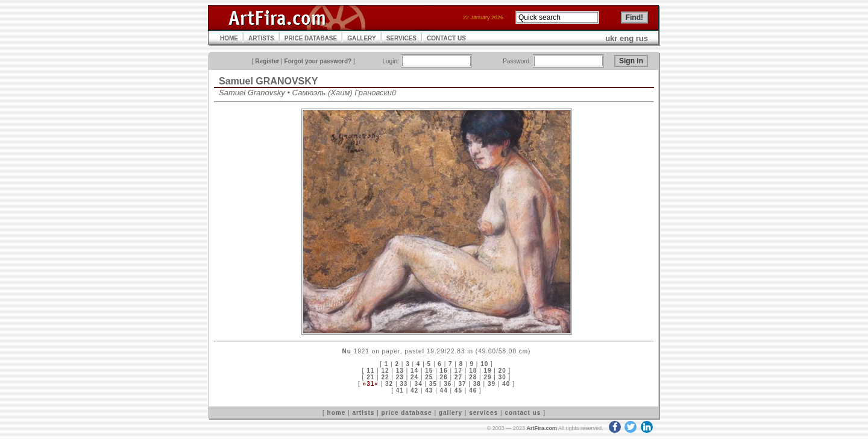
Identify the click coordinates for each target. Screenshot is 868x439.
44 (444, 390)
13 (400, 371)
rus (642, 38)
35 (433, 384)
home (337, 413)
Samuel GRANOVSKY (268, 81)
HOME (229, 38)
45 (458, 390)
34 (419, 384)
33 (404, 384)
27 (458, 377)
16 (444, 371)
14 (414, 371)
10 (484, 364)
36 (448, 384)
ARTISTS (261, 38)
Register (267, 61)
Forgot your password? (318, 61)
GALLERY (361, 38)
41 (400, 390)
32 (389, 384)
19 (487, 371)
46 (473, 390)
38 (477, 384)
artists (363, 413)
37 (462, 384)
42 (414, 390)
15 (429, 371)
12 (385, 371)
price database (407, 413)
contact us (523, 413)
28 (473, 377)
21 (370, 377)
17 (458, 371)
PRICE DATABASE (311, 38)
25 (429, 377)
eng (627, 38)
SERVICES (401, 38)
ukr (611, 38)
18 (473, 371)
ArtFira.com (542, 428)
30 (502, 377)
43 (429, 390)
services (483, 413)
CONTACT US (446, 38)
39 (492, 384)
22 (385, 377)
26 (444, 377)
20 (502, 371)
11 (370, 371)
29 (487, 377)
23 (400, 377)
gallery (451, 413)
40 (506, 384)
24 (414, 377)
